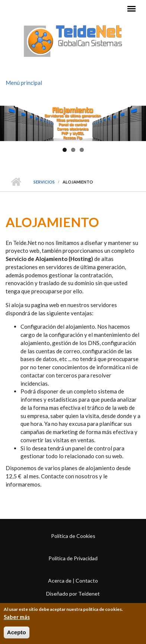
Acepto (17, 634)
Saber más (17, 618)
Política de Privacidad (73, 558)
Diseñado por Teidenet (73, 594)
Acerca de (60, 581)
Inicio (16, 182)
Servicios (44, 182)
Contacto (87, 581)
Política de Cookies (73, 536)
